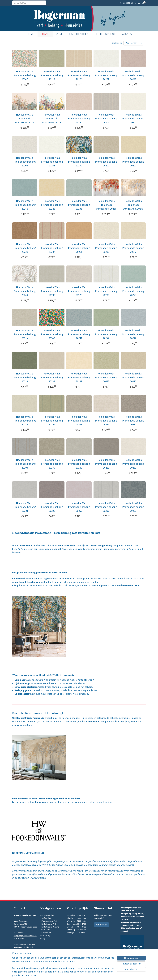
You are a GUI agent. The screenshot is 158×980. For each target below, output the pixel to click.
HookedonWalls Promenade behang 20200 (106, 291)
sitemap (91, 976)
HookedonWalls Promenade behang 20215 (133, 119)
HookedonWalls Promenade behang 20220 (133, 162)
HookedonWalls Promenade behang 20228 (52, 205)
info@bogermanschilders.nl (25, 936)
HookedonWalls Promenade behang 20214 (25, 334)
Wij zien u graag (38, 878)
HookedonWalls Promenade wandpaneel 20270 (133, 205)
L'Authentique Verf (49, 921)
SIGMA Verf (46, 930)
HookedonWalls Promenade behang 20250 (79, 162)
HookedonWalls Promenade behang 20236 (79, 205)
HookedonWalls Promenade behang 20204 (52, 248)
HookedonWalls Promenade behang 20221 (25, 507)
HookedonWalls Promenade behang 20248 (52, 334)
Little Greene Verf (49, 924)
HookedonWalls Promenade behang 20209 (106, 248)
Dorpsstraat (63, 871)
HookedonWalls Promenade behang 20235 (79, 119)
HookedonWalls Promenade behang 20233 (52, 291)
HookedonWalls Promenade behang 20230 (52, 464)
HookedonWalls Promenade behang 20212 (106, 378)
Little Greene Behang (50, 927)
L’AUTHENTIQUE (81, 34)
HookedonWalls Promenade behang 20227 (79, 378)
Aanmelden (101, 925)
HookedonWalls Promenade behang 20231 (52, 162)
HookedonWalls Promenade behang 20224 (133, 334)
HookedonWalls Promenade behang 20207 (106, 162)
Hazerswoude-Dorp (75, 861)
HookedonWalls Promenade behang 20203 (106, 119)
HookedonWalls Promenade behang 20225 (133, 507)
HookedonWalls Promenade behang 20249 (25, 291)
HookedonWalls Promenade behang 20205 (25, 464)
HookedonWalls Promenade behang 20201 (79, 75)
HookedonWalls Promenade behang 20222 (52, 507)
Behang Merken (48, 915)
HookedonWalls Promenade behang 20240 (79, 464)
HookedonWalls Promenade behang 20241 (79, 248)
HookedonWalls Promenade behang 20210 (133, 421)
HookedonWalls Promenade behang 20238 (25, 421)
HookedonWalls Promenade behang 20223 (106, 464)
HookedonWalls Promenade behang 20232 (133, 464)
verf (86, 871)
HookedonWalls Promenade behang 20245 (133, 291)
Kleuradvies (46, 933)
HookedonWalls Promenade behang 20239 (52, 378)
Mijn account (128, 3)
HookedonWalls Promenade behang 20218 (25, 378)
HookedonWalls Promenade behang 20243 (79, 507)
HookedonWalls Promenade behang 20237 (106, 75)
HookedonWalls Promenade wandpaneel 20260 (106, 205)
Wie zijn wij (46, 936)
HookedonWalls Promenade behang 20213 (79, 421)
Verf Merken (46, 918)
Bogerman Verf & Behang (25, 861)
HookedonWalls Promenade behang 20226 (79, 291)
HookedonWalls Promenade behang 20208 (25, 162)
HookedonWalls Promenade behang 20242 (133, 75)
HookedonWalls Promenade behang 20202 (52, 421)
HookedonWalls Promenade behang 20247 (25, 75)
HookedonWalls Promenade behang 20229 (25, 248)
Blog (43, 939)
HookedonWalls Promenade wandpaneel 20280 (25, 119)
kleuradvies (113, 871)
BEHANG (45, 34)
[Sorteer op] (134, 43)
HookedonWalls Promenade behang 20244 (106, 334)
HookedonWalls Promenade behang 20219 (52, 75)
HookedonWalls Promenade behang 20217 (133, 248)
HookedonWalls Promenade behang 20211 (79, 334)
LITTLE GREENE (107, 34)
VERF (61, 34)
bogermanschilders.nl (23, 947)
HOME (30, 34)
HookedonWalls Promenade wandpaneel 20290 (52, 119)
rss (95, 976)
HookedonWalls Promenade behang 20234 (106, 421)
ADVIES (127, 34)
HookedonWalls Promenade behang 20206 (106, 507)
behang (79, 871)
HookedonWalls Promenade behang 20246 (25, 205)
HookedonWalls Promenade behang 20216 (133, 378)
